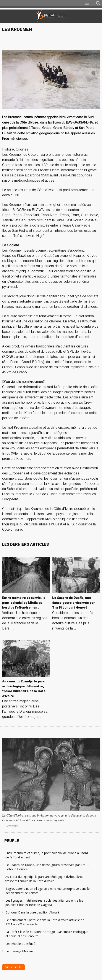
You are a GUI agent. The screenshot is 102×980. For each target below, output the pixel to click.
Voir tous (13, 967)
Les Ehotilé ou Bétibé (20, 944)
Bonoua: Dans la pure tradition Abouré (32, 912)
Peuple (12, 841)
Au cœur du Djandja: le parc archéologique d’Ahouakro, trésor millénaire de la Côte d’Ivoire (44, 879)
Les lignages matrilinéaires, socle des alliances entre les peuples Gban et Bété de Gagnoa (44, 903)
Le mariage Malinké (19, 951)
